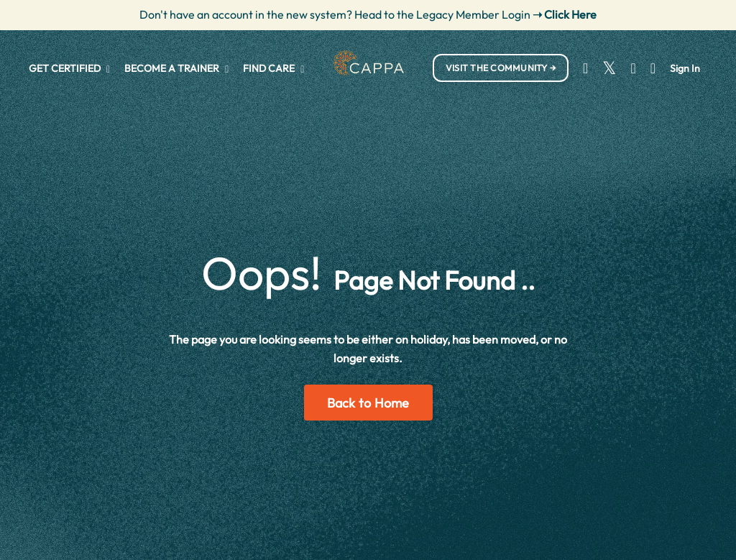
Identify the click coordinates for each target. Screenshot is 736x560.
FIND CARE (273, 68)
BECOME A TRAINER (176, 68)
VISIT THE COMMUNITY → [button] (501, 68)
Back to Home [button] (368, 403)
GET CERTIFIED (69, 68)
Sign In (685, 68)
